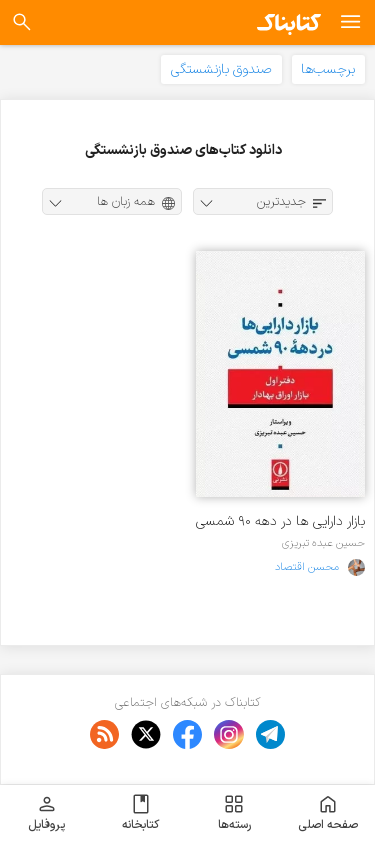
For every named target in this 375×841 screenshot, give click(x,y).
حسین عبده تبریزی (323, 543)
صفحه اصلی (328, 813)
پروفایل (46, 813)
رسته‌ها (234, 813)
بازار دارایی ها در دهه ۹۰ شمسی (280, 521)
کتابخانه (140, 813)
